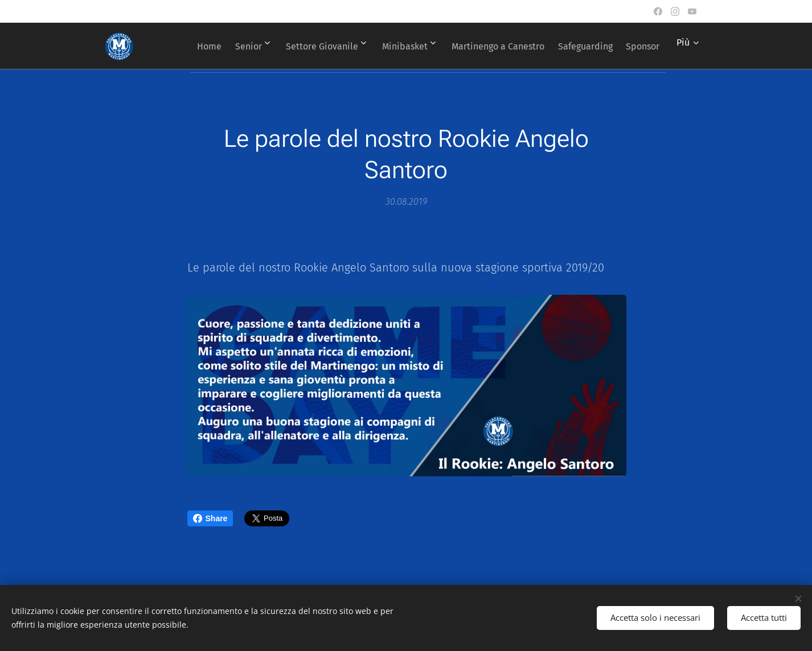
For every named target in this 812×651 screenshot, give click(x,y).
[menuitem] (225, 46)
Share (210, 518)
